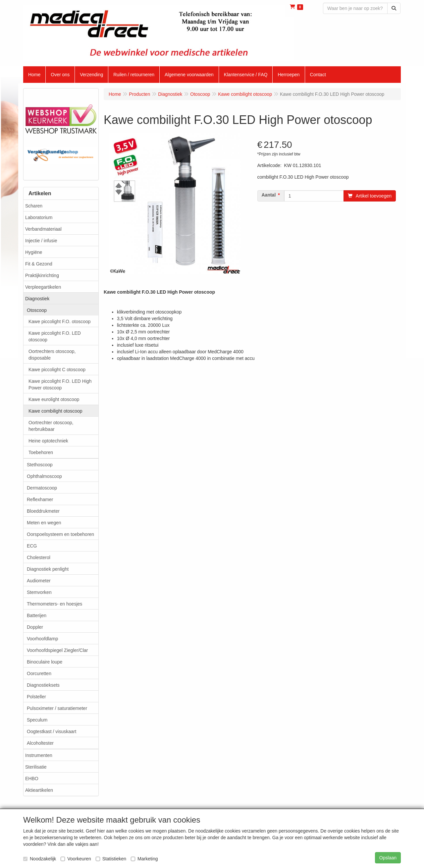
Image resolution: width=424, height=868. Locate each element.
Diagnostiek (37, 299)
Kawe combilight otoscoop (55, 411)
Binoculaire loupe (45, 662)
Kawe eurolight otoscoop (54, 399)
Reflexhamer (40, 499)
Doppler (35, 627)
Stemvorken (39, 592)
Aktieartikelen (39, 790)
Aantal (269, 195)
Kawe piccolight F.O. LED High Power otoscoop (60, 384)
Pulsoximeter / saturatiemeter (57, 708)
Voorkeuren (76, 859)
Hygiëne (34, 252)
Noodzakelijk (40, 859)
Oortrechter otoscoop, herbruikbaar (51, 426)
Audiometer (39, 581)
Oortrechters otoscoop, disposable (52, 355)
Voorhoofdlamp (42, 639)
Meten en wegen (44, 523)
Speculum (37, 720)
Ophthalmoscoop (44, 476)
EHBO (32, 779)
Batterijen (37, 615)
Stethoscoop (40, 465)
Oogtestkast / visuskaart (52, 731)
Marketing (144, 859)
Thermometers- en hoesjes (54, 604)
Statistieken (111, 859)
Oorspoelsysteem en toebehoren (60, 534)
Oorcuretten (39, 673)
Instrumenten (39, 755)
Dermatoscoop (42, 488)
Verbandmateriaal (43, 229)
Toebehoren (41, 452)
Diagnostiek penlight (48, 569)
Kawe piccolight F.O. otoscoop (60, 321)
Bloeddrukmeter (43, 511)
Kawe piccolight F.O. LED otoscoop (55, 336)
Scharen (34, 206)
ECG (32, 546)
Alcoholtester (40, 743)
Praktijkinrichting (42, 275)
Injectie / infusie (41, 241)
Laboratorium (39, 217)
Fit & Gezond (39, 264)
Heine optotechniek (48, 441)
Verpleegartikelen (43, 287)
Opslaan (388, 858)
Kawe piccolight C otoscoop (57, 370)
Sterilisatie (36, 767)
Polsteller (36, 697)
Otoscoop (37, 310)
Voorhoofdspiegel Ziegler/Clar (57, 650)
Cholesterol (39, 557)
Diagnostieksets (43, 685)
